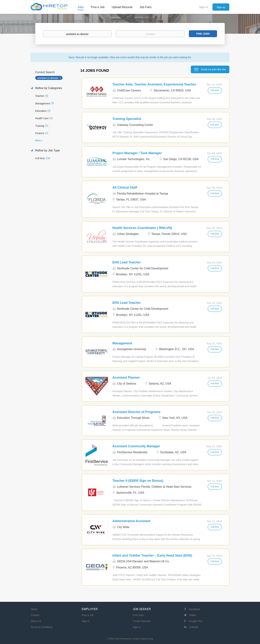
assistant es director (48, 78)
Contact (35, 615)
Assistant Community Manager (136, 446)
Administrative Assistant (131, 521)
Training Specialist (127, 119)
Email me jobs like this (213, 69)
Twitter (193, 615)
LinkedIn (194, 627)
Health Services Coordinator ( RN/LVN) (142, 228)
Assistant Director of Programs (136, 412)
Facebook (194, 609)
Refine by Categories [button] (48, 88)
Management (122, 343)
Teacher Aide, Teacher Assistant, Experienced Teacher (154, 84)
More (38, 140)
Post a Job (88, 615)
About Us (36, 621)
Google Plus (196, 621)
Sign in (204, 7)
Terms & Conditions (42, 627)
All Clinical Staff (125, 188)
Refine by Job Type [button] (47, 150)
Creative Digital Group (143, 639)
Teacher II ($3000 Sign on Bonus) (138, 481)
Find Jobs (203, 34)
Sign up (221, 7)
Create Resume (142, 621)
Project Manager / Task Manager (137, 153)
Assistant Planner (126, 378)
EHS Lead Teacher (127, 262)
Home (34, 609)
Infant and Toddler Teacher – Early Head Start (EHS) (152, 555)
